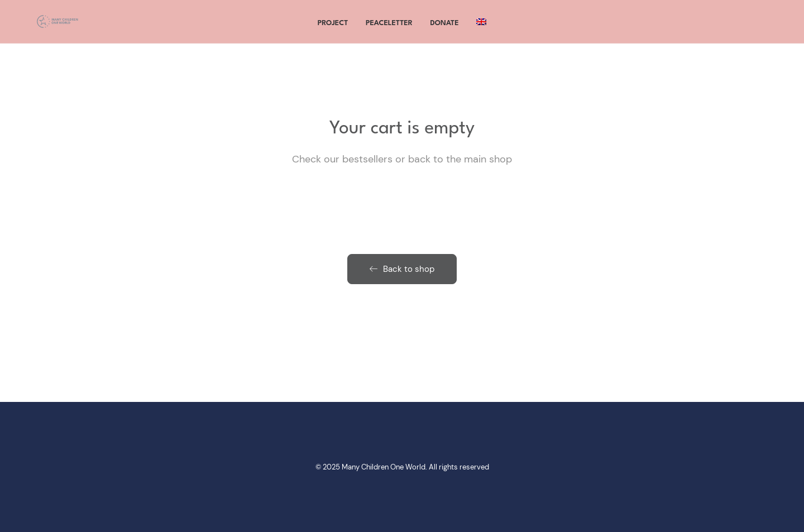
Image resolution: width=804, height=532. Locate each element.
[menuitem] (481, 26)
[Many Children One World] (56, 26)
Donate (445, 28)
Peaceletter (389, 28)
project (333, 28)
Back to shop (402, 269)
